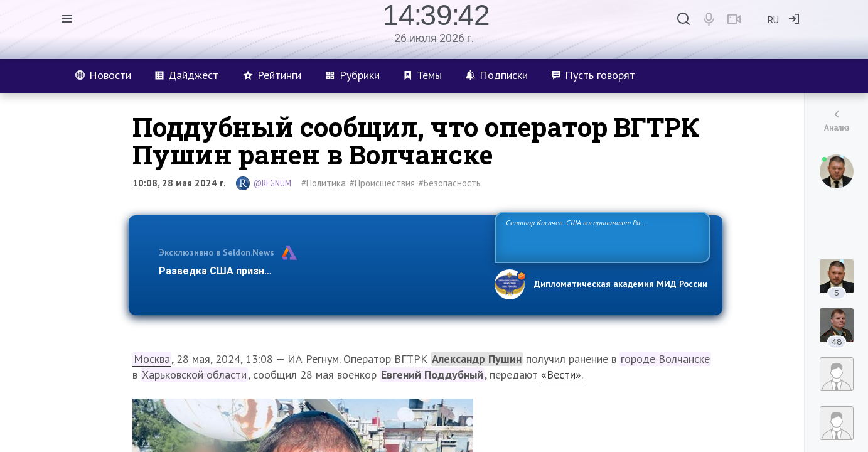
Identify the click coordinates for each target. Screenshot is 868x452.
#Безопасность (450, 183)
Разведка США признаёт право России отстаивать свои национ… (320, 271)
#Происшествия (382, 183)
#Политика (324, 183)
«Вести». (562, 374)
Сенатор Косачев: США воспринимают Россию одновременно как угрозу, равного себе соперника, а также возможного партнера (601, 236)
